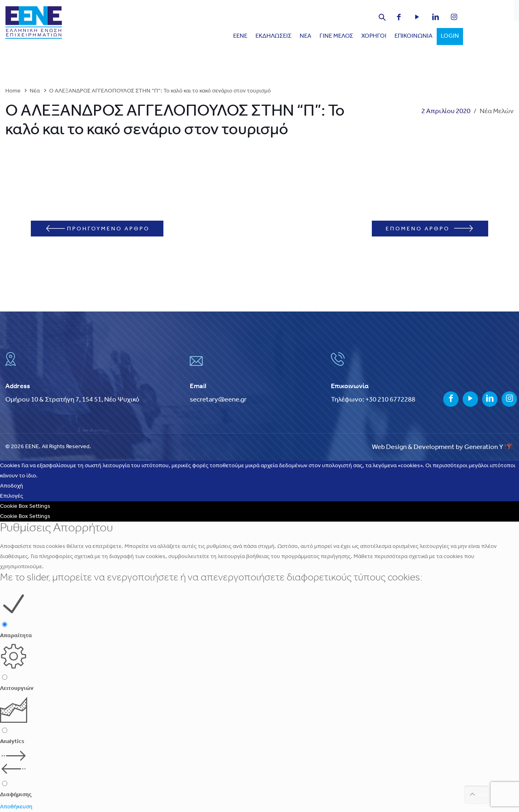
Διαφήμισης (16, 795)
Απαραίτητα (16, 636)
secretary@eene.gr (218, 400)
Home (13, 91)
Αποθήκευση (16, 807)
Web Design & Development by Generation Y (443, 447)
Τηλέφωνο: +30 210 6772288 (373, 400)
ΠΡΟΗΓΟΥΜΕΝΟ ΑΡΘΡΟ (98, 229)
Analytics (12, 742)
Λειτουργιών (17, 688)
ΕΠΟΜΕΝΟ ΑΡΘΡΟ (429, 229)
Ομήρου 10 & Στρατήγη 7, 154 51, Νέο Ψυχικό (72, 400)
